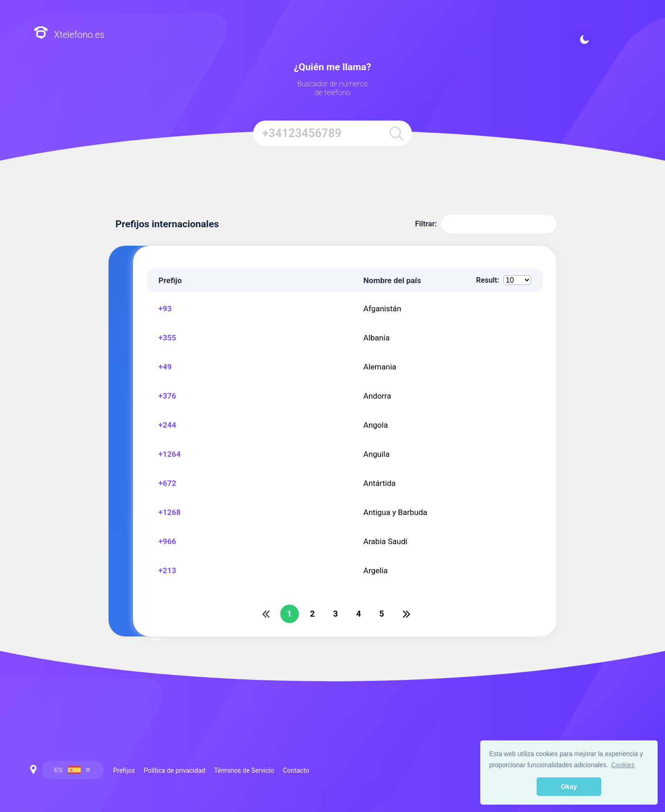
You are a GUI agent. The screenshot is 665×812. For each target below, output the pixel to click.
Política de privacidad (174, 770)
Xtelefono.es (69, 34)
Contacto (296, 770)
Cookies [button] (623, 765)
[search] (396, 133)
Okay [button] (569, 787)
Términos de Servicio (244, 770)
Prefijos (124, 770)
